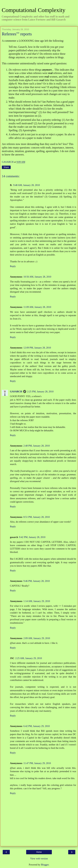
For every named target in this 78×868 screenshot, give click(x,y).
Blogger (45, 865)
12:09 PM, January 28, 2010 (37, 348)
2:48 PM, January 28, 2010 (37, 446)
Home (39, 852)
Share (6, 167)
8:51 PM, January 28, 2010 (37, 517)
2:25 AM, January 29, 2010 (29, 658)
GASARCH (16, 391)
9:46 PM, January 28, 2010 (37, 581)
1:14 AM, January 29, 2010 (37, 601)
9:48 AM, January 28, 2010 (27, 185)
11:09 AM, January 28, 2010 (37, 307)
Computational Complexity (34, 10)
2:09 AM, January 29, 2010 (37, 638)
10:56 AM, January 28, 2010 (37, 277)
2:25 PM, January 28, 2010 (40, 391)
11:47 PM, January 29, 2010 (37, 763)
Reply (13, 266)
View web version (39, 859)
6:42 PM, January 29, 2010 (37, 726)
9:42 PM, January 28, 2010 (32, 537)
